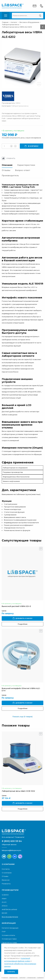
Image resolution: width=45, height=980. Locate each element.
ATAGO (5, 906)
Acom (4, 902)
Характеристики (26, 165)
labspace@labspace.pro (12, 850)
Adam (4, 899)
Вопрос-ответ (23, 170)
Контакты (6, 869)
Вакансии (6, 880)
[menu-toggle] (6, 16)
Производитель (10, 176)
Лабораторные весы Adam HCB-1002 (18, 791)
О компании (7, 873)
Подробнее (23, 624)
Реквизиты (6, 884)
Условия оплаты (8, 935)
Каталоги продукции (10, 928)
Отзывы (6, 170)
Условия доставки (9, 939)
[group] (22, 64)
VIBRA (18, 103)
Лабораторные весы (20, 106)
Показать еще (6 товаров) (22, 717)
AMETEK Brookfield (9, 909)
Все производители (10, 917)
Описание (7, 165)
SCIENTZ (5, 895)
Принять (11, 972)
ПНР (4, 932)
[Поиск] (40, 16)
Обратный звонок (9, 844)
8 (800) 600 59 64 (12, 841)
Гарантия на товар (9, 943)
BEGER (4, 913)
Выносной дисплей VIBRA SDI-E (16, 606)
